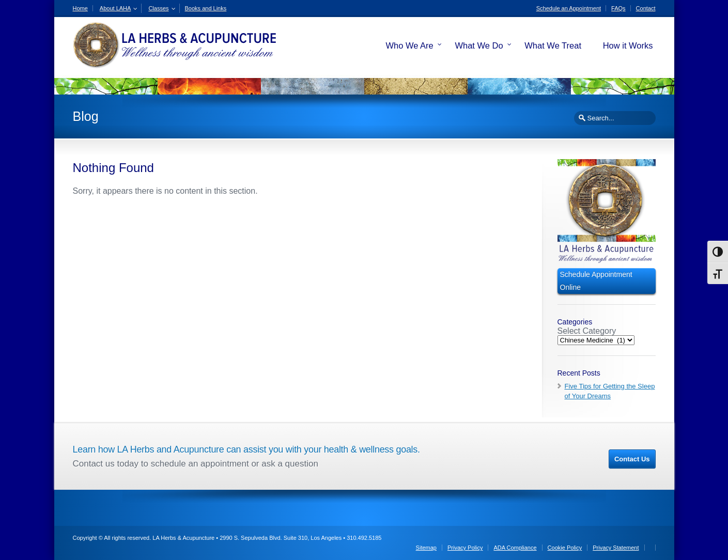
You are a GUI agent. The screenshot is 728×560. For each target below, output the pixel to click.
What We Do (479, 45)
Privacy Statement (616, 548)
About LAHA (115, 8)
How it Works (628, 45)
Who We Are (409, 45)
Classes (158, 8)
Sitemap (426, 548)
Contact (646, 8)
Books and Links (206, 8)
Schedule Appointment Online (596, 281)
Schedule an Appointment (569, 8)
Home (80, 8)
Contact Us (632, 459)
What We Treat (553, 45)
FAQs (618, 8)
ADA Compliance (515, 548)
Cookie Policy (565, 548)
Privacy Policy (465, 548)
